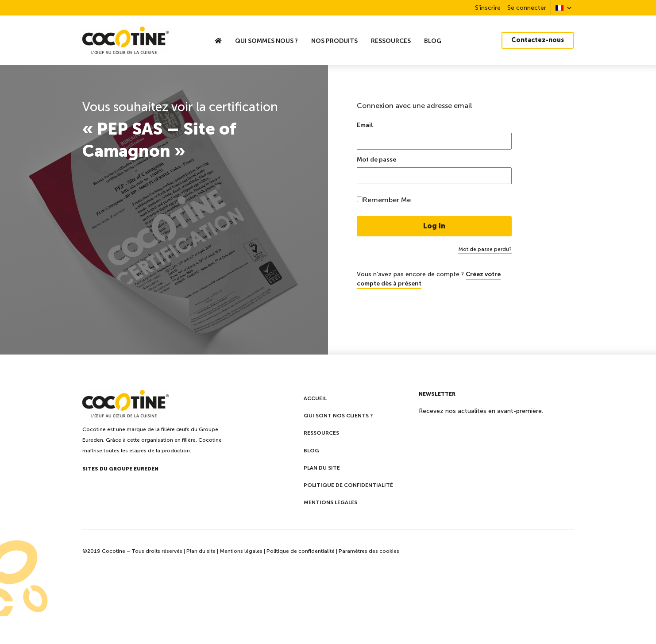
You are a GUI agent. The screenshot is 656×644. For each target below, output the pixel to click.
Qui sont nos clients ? (338, 416)
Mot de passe (376, 160)
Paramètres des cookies (369, 551)
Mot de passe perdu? (485, 249)
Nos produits (334, 41)
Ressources (391, 41)
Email (365, 125)
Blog (433, 41)
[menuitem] (560, 8)
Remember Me (387, 200)
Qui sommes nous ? (266, 41)
